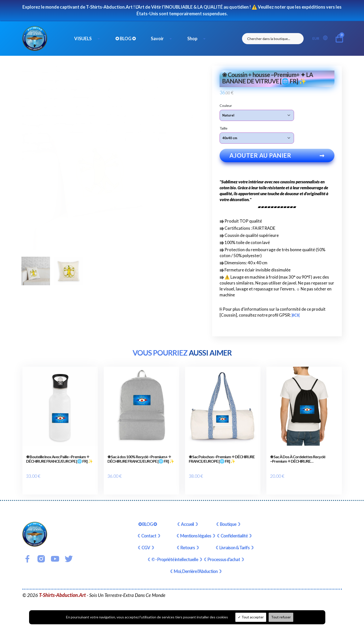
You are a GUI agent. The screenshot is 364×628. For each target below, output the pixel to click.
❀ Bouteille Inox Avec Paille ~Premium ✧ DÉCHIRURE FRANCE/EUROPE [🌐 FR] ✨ (59, 462)
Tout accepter (251, 617)
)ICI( (296, 318)
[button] (327, 38)
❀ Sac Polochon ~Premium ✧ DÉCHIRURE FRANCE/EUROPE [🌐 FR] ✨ (222, 462)
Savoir (157, 38)
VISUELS (83, 38)
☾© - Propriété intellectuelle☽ (175, 555)
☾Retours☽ (188, 543)
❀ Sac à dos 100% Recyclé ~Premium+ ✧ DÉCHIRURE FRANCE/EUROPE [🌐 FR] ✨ (141, 462)
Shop (192, 38)
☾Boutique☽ (228, 519)
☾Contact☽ (149, 531)
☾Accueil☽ (187, 519)
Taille (224, 128)
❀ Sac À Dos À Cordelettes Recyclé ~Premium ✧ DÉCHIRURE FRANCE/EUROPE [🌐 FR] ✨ (298, 462)
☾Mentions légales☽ (196, 531)
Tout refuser (281, 617)
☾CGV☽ (146, 543)
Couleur (226, 105)
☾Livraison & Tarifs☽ (234, 543)
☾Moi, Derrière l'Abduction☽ (196, 567)
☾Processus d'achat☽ (224, 555)
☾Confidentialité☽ (234, 531)
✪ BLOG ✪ (126, 38)
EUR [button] (316, 38)
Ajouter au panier (277, 158)
